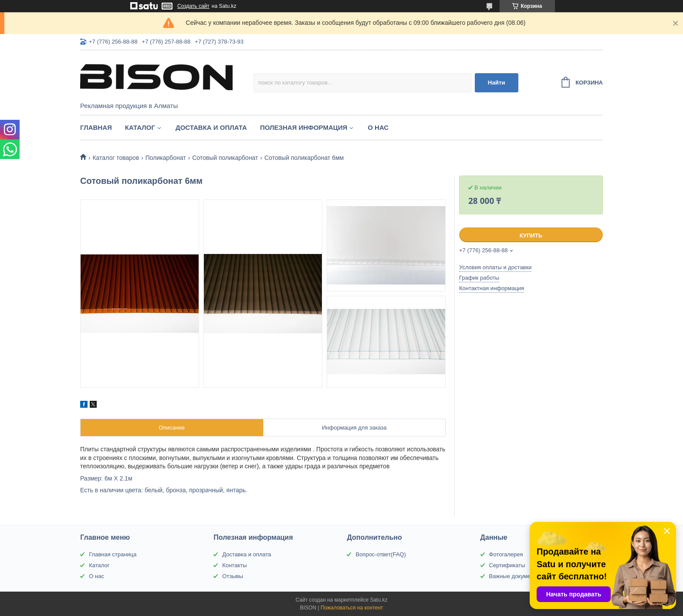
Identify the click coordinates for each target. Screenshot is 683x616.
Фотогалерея (506, 554)
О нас (378, 127)
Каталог (140, 127)
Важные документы (515, 576)
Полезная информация (304, 127)
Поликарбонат (166, 158)
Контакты (234, 565)
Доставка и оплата (211, 127)
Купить (531, 235)
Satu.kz (379, 600)
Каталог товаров (116, 158)
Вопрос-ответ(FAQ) (380, 554)
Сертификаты (507, 565)
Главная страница (113, 554)
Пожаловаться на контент (352, 608)
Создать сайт (193, 6)
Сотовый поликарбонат (225, 158)
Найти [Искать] (497, 83)
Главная (96, 127)
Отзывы (233, 576)
